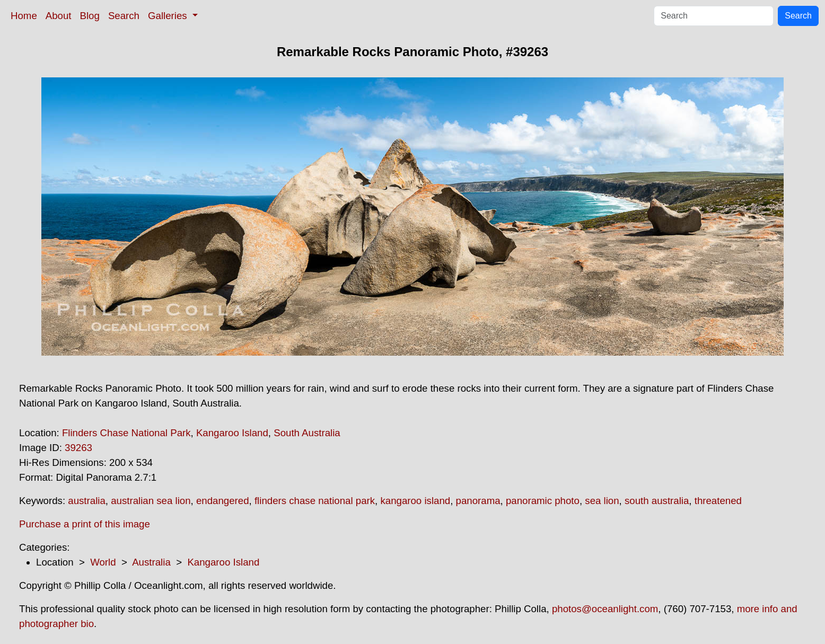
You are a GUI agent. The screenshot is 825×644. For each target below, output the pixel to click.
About (59, 16)
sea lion (602, 501)
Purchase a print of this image (85, 524)
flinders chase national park (315, 501)
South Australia (307, 433)
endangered (223, 501)
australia (87, 501)
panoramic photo (543, 501)
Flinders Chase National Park (126, 433)
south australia (657, 501)
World (103, 562)
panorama (478, 501)
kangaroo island (415, 501)
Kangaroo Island (232, 433)
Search (124, 16)
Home (24, 16)
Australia (151, 562)
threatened (718, 501)
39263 (78, 448)
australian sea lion (151, 501)
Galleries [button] (169, 16)
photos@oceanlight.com (605, 609)
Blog (90, 16)
